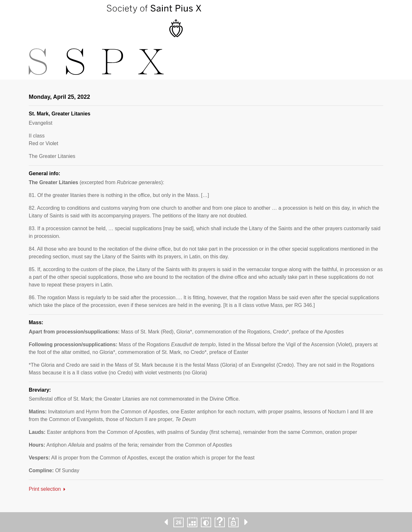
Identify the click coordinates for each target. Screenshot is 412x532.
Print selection (45, 489)
